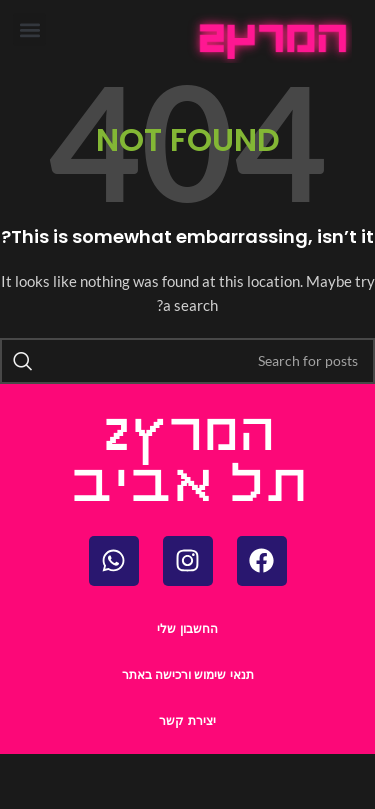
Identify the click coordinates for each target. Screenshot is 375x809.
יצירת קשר (187, 721)
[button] (29, 29)
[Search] (187, 361)
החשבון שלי (187, 629)
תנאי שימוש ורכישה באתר (188, 675)
